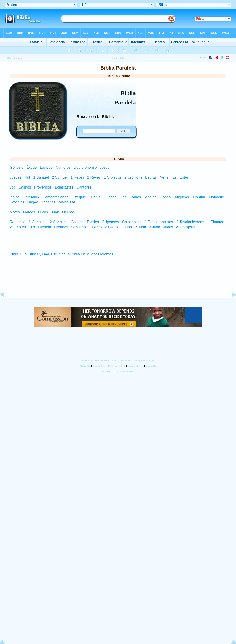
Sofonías (17, 202)
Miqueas (182, 197)
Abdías (151, 197)
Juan (55, 212)
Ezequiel (80, 197)
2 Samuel (60, 177)
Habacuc (217, 197)
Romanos (18, 222)
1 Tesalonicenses (159, 222)
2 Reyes (94, 177)
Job (13, 187)
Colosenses (132, 222)
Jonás (166, 197)
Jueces (16, 177)
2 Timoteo (18, 227)
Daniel (96, 197)
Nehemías (168, 177)
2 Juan (141, 227)
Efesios (93, 222)
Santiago (78, 227)
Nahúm (199, 197)
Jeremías (31, 197)
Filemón (45, 227)
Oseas (111, 197)
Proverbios (43, 187)
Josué (105, 167)
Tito (32, 227)
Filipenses (111, 222)
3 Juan (155, 227)
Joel (124, 197)
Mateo (15, 212)
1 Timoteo (216, 222)
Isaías (15, 197)
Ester (184, 177)
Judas (168, 227)
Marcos (29, 212)
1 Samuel (41, 177)
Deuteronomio (86, 167)
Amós (136, 197)
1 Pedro (95, 227)
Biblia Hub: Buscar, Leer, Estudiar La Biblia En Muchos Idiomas (61, 254)
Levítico (47, 167)
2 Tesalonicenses (190, 222)
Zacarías (48, 202)
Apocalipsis (185, 227)
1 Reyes (77, 177)
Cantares (84, 187)
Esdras (151, 177)
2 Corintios (59, 222)
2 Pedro (111, 227)
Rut (27, 177)
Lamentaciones (56, 197)
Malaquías (67, 202)
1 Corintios (38, 222)
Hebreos (61, 227)
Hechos (68, 212)
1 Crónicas (112, 177)
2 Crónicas (133, 177)
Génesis (17, 167)
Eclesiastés (64, 187)
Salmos (25, 187)
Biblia (10, 58)
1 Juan (126, 227)
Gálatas (77, 222)
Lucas (43, 212)
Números (63, 167)
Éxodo (32, 167)
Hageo (33, 202)
